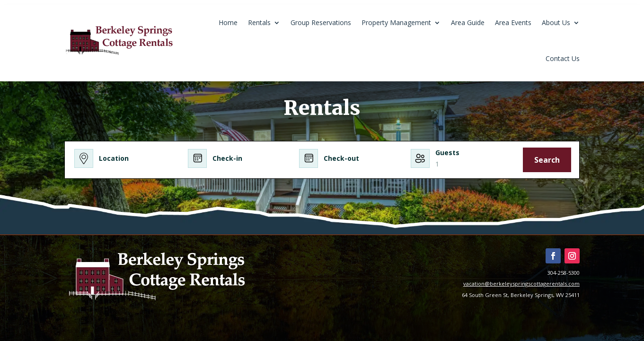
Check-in (227, 158)
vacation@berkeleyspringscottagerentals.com (521, 284)
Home (228, 22)
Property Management (396, 22)
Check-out (341, 158)
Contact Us (563, 58)
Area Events (513, 22)
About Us (556, 22)
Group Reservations (321, 22)
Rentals (259, 22)
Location (114, 158)
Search (547, 160)
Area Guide (468, 22)
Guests (447, 153)
